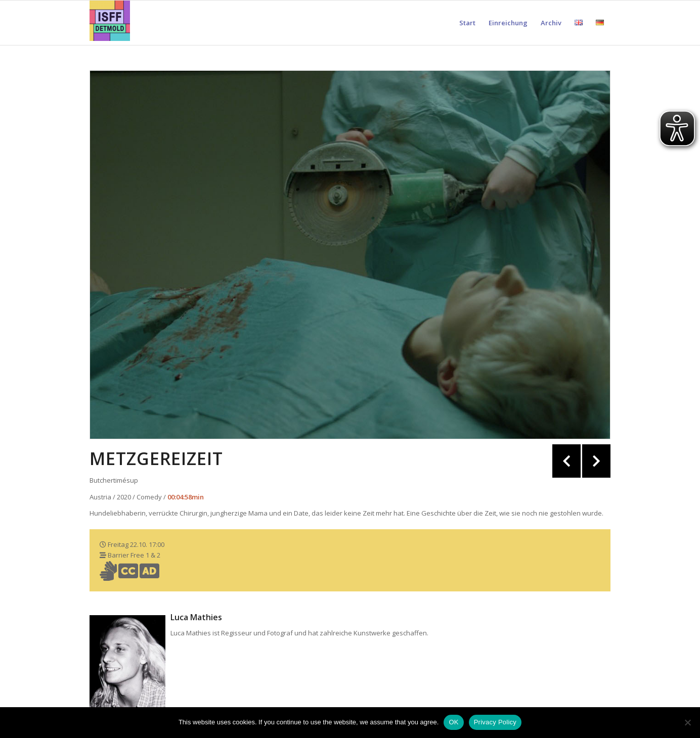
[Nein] (687, 722)
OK (453, 722)
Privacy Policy (495, 722)
